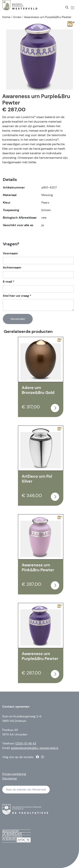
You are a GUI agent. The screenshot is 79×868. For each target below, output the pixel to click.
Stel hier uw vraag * (17, 296)
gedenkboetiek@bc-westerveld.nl (35, 748)
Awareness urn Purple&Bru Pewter (40, 656)
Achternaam (12, 268)
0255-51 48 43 (26, 743)
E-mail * (9, 282)
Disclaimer (10, 778)
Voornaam (10, 253)
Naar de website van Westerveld (26, 789)
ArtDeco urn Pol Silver (37, 479)
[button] (73, 8)
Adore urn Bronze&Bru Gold (38, 390)
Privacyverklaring (14, 774)
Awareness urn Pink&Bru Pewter (38, 567)
